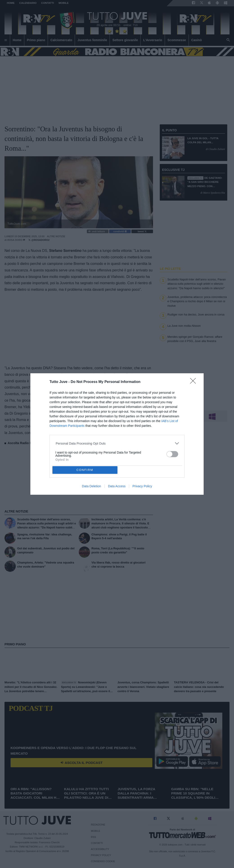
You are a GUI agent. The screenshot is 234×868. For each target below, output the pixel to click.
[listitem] (117, 443)
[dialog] (117, 434)
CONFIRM (85, 470)
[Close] (194, 382)
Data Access (117, 486)
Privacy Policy (142, 486)
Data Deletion (91, 486)
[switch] (172, 454)
